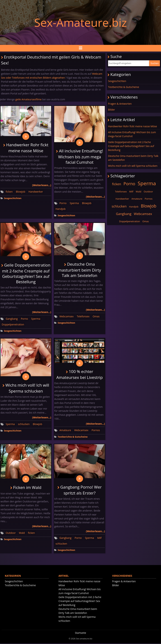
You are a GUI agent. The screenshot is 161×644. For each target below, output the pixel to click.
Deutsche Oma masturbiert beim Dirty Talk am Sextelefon (80, 270)
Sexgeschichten (13, 198)
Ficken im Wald (27, 488)
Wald (22, 534)
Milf (99, 539)
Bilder (111, 110)
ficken (9, 192)
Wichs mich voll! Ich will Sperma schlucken (133, 166)
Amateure (65, 431)
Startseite (80, 633)
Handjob (61, 209)
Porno (63, 203)
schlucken (24, 425)
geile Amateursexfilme (29, 99)
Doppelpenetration (13, 325)
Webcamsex (67, 317)
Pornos (96, 431)
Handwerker (36, 192)
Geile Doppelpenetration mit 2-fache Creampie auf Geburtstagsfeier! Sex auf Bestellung (26, 274)
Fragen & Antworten (120, 104)
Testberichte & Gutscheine (73, 437)
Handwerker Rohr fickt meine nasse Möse (132, 126)
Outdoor (11, 534)
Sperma (74, 203)
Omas (96, 317)
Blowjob (21, 192)
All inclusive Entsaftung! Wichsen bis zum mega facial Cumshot (81, 157)
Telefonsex (83, 317)
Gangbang (12, 319)
